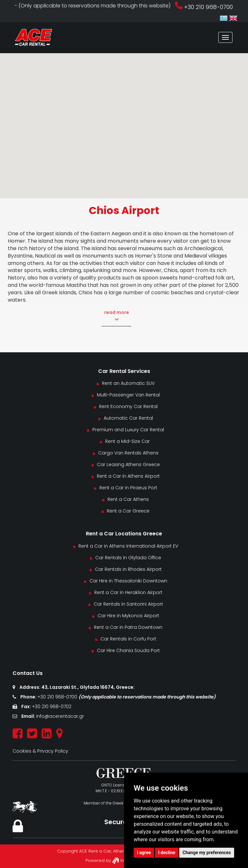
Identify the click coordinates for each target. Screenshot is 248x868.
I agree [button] (144, 853)
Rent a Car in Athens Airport (128, 476)
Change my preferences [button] (207, 853)
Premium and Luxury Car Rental (128, 430)
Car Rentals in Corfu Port (128, 639)
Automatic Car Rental (128, 418)
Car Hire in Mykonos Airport (128, 616)
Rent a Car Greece (128, 511)
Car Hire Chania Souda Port (128, 650)
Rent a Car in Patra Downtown (128, 627)
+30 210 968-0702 (52, 707)
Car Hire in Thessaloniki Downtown (128, 581)
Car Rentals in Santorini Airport (128, 604)
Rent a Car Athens (128, 499)
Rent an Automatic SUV (128, 383)
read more (105, 316)
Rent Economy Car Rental (128, 406)
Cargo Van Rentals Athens (128, 453)
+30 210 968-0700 (58, 697)
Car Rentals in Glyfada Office (128, 558)
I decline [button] (167, 853)
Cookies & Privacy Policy (40, 751)
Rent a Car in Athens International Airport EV (128, 546)
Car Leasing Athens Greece (128, 464)
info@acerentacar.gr (60, 716)
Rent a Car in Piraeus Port (128, 488)
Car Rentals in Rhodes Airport (128, 569)
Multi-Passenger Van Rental (128, 395)
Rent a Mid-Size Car (128, 441)
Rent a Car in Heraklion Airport (128, 592)
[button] (124, 120)
